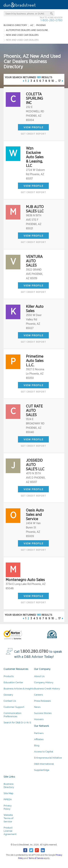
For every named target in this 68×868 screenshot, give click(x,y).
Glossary (8, 695)
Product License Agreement (10, 831)
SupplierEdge (42, 770)
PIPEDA (8, 799)
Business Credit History (47, 689)
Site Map (8, 793)
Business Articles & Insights (19, 689)
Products (9, 676)
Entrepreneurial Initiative (48, 758)
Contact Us (10, 701)
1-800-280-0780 (51, 20)
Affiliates (39, 739)
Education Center (13, 682)
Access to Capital (44, 752)
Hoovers (39, 719)
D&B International (44, 764)
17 (59, 81)
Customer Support (14, 707)
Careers (38, 695)
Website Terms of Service (8, 818)
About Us (39, 676)
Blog (37, 745)
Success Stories (43, 713)
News (37, 707)
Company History (44, 682)
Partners (39, 733)
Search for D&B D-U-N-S (17, 723)
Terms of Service (36, 858)
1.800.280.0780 (34, 652)
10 (53, 81)
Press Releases (42, 701)
